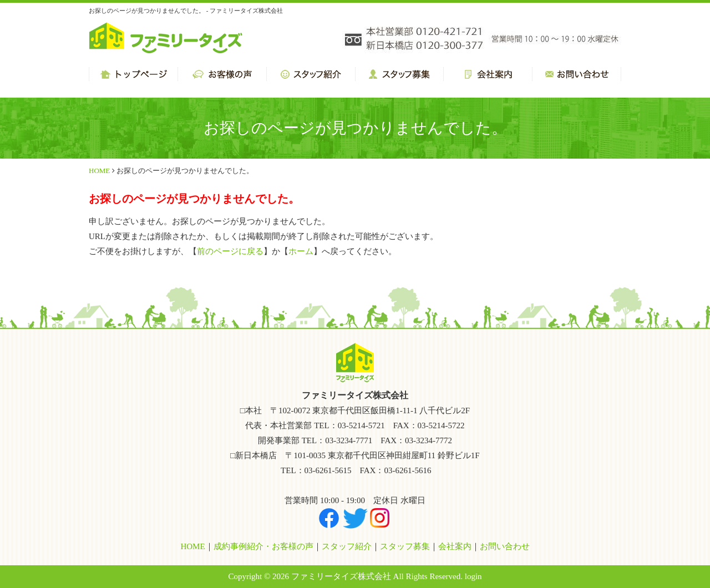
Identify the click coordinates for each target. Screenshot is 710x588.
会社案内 (455, 546)
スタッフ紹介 (347, 546)
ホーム (301, 251)
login (473, 576)
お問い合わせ (505, 546)
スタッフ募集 (405, 546)
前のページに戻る (230, 251)
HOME (99, 171)
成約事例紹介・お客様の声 (263, 546)
